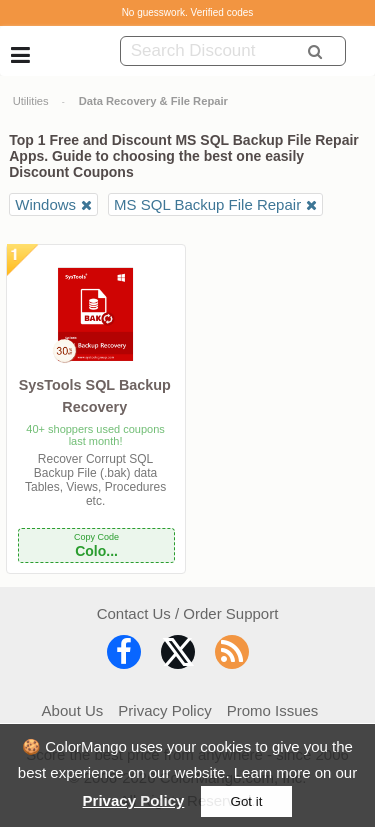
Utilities (31, 101)
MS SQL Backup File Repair (207, 204)
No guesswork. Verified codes (188, 12)
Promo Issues (273, 710)
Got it (247, 801)
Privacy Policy (134, 800)
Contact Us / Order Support (188, 613)
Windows (45, 204)
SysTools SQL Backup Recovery (95, 396)
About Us (73, 710)
